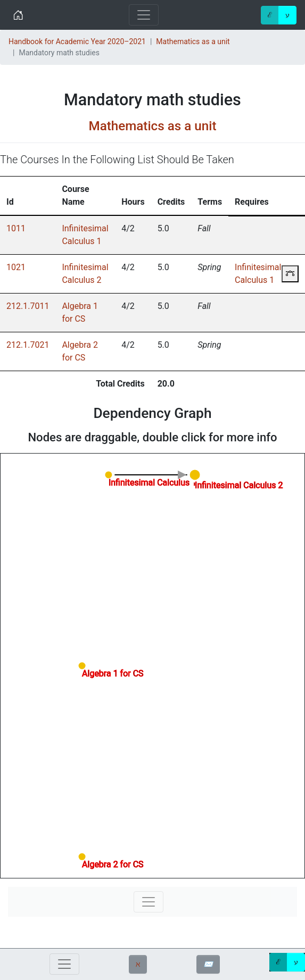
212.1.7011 (28, 306)
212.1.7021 (28, 345)
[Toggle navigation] (144, 15)
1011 (16, 228)
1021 (16, 267)
